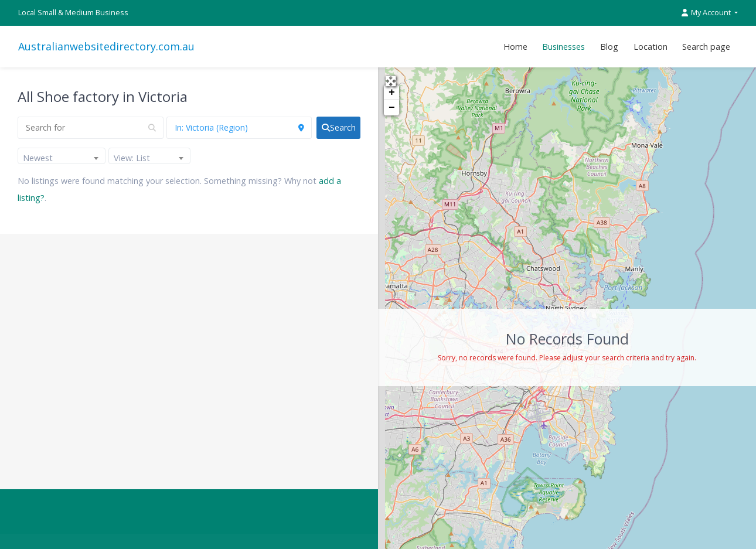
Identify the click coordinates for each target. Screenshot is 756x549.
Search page (706, 47)
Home (515, 47)
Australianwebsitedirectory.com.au (106, 46)
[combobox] (62, 156)
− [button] (392, 108)
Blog (609, 47)
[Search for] (91, 128)
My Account (707, 13)
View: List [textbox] (132, 158)
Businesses (563, 47)
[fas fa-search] (338, 128)
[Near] (239, 128)
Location (651, 47)
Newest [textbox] (38, 158)
